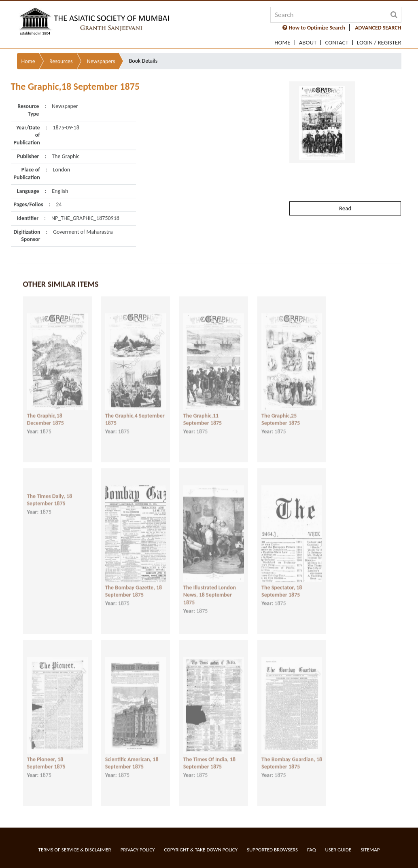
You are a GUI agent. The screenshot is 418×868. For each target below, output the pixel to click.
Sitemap (370, 850)
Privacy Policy (138, 850)
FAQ (311, 850)
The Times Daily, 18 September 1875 (50, 494)
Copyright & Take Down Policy (201, 850)
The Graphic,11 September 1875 (203, 413)
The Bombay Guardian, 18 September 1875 (292, 757)
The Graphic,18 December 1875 (46, 413)
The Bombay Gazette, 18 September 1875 (134, 585)
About (308, 43)
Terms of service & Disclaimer (75, 850)
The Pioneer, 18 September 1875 (46, 757)
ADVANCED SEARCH (378, 28)
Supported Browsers (272, 850)
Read (345, 189)
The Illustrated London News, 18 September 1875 (210, 589)
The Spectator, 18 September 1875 (282, 585)
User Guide (338, 850)
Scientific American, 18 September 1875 (132, 757)
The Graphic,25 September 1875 (281, 413)
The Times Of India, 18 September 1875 (209, 757)
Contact (337, 43)
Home (282, 43)
